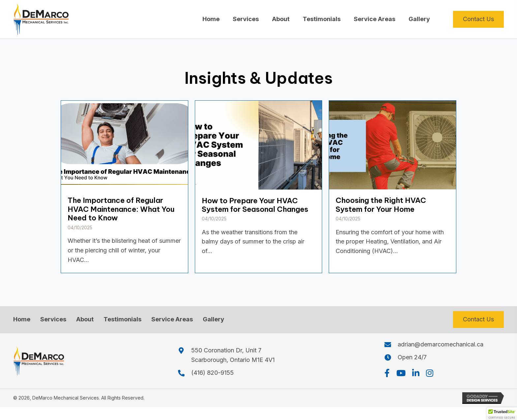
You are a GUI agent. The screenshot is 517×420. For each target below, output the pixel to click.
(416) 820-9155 (213, 373)
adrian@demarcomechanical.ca (441, 344)
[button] (387, 373)
